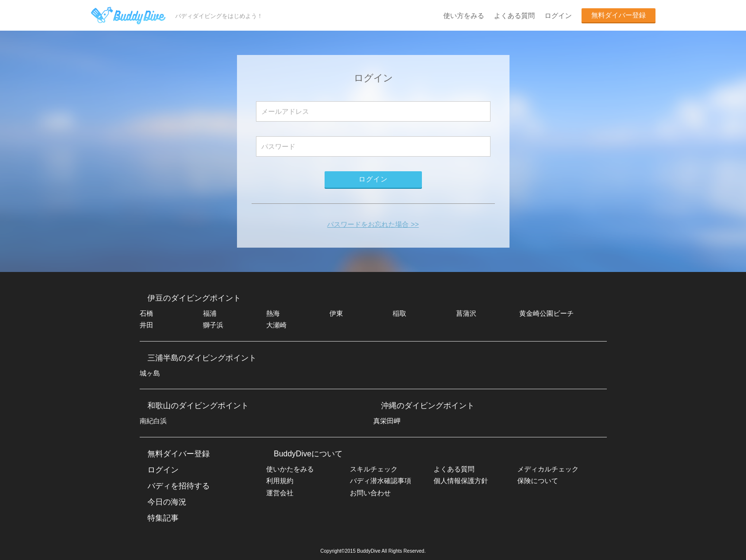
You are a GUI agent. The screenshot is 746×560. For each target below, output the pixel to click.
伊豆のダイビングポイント (194, 298)
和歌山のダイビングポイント (198, 406)
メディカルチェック (548, 469)
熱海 (273, 313)
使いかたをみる (290, 469)
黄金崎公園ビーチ (546, 313)
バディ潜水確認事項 (381, 481)
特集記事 (163, 518)
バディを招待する (179, 486)
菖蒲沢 (466, 313)
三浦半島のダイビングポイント (202, 358)
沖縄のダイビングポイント (428, 406)
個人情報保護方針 (461, 481)
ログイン (558, 16)
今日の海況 (167, 502)
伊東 (336, 313)
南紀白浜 (153, 421)
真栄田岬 (387, 421)
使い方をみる (464, 16)
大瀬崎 (276, 325)
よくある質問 (514, 16)
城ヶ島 (150, 373)
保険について (538, 481)
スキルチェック (374, 469)
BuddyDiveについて (308, 454)
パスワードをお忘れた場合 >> (373, 224)
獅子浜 (213, 325)
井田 (146, 325)
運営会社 (280, 493)
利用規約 (280, 481)
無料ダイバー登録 (619, 15)
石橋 (146, 313)
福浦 (210, 313)
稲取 (400, 313)
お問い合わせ (370, 493)
